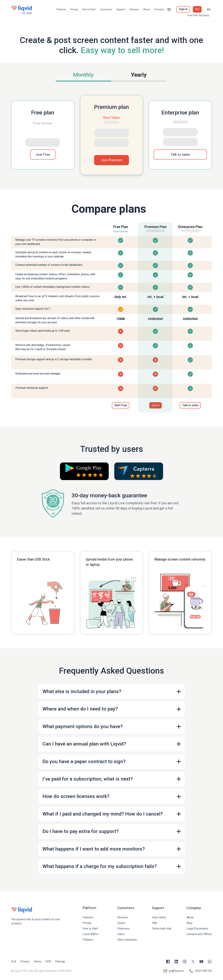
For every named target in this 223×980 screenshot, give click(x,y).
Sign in (183, 9)
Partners (134, 9)
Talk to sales (180, 155)
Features (61, 9)
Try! (197, 9)
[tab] (83, 75)
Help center (159, 917)
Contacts (159, 9)
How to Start (89, 9)
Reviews (123, 917)
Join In (155, 405)
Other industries (127, 940)
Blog (189, 923)
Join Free (43, 155)
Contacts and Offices (199, 934)
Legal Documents (197, 929)
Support (121, 9)
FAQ (154, 923)
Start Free (121, 405)
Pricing (74, 9)
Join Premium (111, 160)
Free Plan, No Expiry (198, 15)
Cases (121, 923)
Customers (106, 9)
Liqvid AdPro (91, 934)
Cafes (121, 934)
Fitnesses (123, 929)
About (147, 9)
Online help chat (162, 929)
